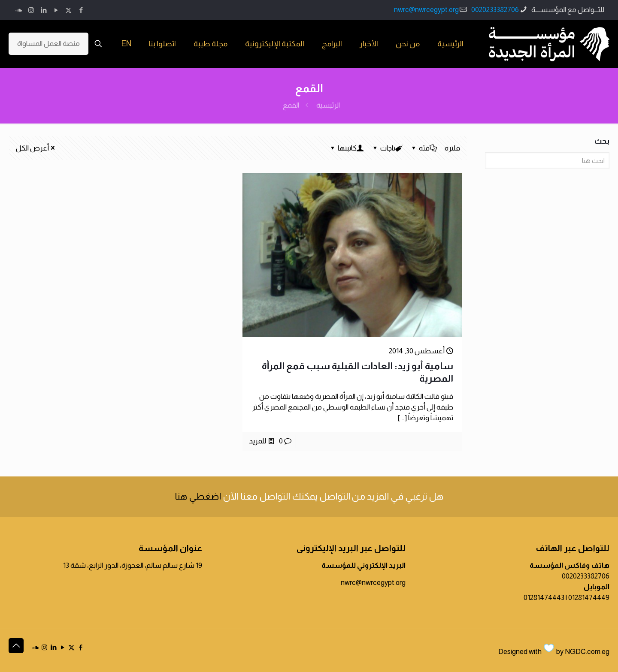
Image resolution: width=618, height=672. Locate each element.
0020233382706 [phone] (495, 10)
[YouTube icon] (56, 10)
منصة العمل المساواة (48, 44)
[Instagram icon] (31, 10)
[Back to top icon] (16, 646)
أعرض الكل (36, 148)
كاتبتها (347, 148)
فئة (424, 148)
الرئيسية (328, 105)
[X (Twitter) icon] (68, 10)
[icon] (19, 10)
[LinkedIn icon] (44, 10)
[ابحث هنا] (547, 161)
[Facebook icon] (81, 10)
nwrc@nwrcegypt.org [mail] (426, 10)
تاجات (387, 148)
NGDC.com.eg (587, 652)
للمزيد (257, 441)
